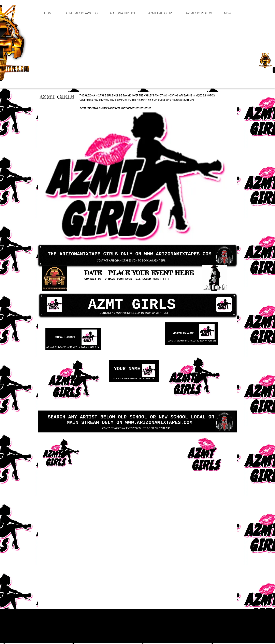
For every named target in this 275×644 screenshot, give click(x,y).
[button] (133, 178)
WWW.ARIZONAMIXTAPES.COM (178, 254)
